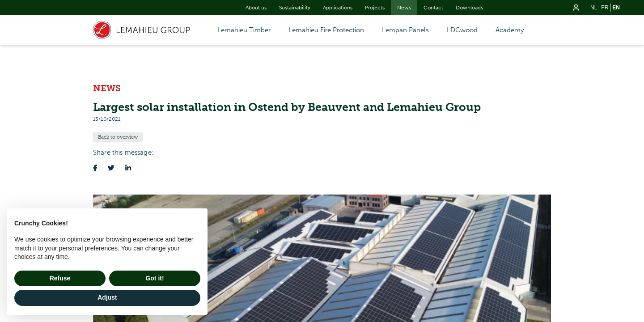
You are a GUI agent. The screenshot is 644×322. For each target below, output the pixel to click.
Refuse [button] (60, 278)
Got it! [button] (155, 278)
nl (594, 8)
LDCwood (462, 30)
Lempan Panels (405, 30)
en (616, 8)
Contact (433, 8)
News (404, 8)
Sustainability (295, 8)
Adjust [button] (107, 297)
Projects (375, 8)
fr (605, 8)
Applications (338, 8)
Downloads (469, 8)
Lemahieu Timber (244, 30)
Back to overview (118, 137)
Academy (510, 30)
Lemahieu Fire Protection (326, 30)
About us (256, 8)
